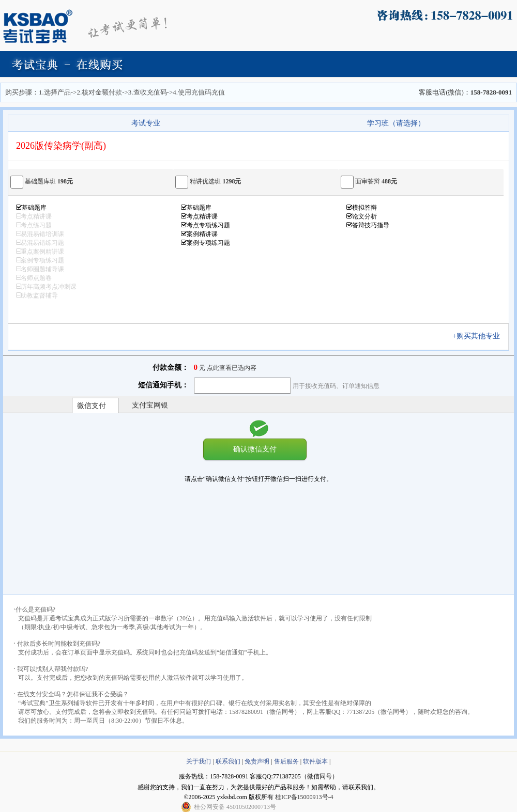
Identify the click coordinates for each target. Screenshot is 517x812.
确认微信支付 (255, 449)
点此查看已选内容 (232, 368)
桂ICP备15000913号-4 (304, 797)
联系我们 (228, 761)
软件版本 (315, 761)
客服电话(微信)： (465, 92)
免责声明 (257, 761)
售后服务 (286, 761)
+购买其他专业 (480, 336)
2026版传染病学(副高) (61, 146)
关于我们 (199, 761)
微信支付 (92, 406)
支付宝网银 (150, 405)
